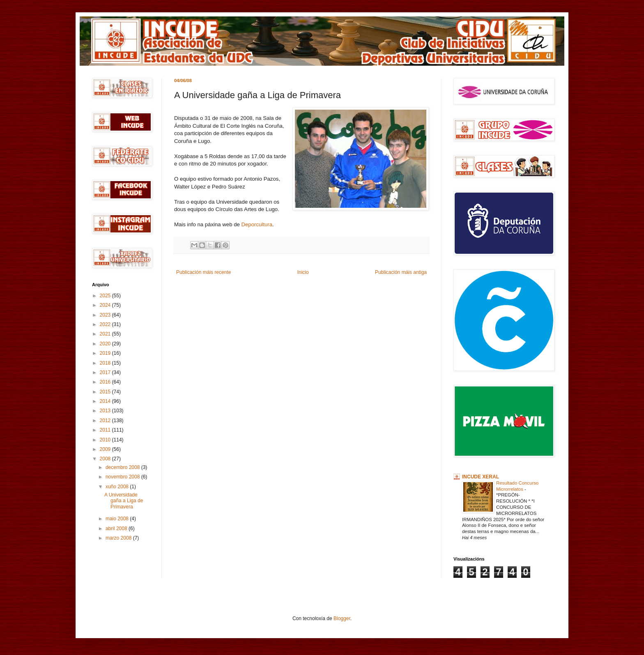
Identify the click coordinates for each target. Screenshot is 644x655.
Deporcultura (257, 224)
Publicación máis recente (204, 272)
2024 (106, 305)
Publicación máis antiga (401, 272)
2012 (106, 421)
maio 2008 (118, 519)
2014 (106, 401)
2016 (106, 382)
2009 (106, 449)
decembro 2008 (123, 467)
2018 (106, 363)
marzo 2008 (119, 538)
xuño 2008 (118, 487)
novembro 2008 (123, 477)
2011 (106, 430)
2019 (106, 353)
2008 (106, 459)
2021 (106, 334)
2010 (106, 440)
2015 (106, 392)
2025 (106, 296)
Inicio (303, 272)
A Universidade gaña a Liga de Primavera (124, 501)
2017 (106, 372)
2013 (106, 411)
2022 (106, 324)
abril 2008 (117, 529)
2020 (106, 344)
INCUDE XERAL (481, 477)
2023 (106, 315)
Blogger (342, 618)
